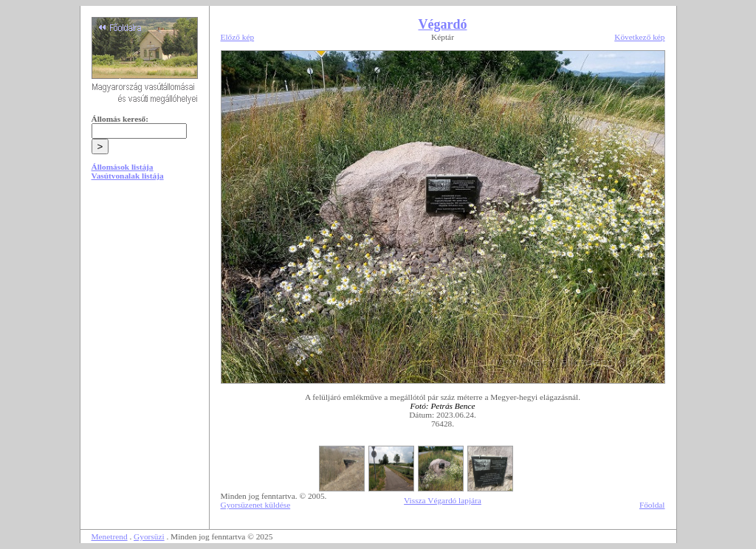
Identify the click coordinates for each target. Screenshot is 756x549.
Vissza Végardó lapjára (443, 500)
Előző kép (238, 37)
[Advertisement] (145, 304)
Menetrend (110, 536)
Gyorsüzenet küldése (256, 505)
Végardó (443, 24)
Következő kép (639, 37)
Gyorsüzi (149, 536)
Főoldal (652, 505)
